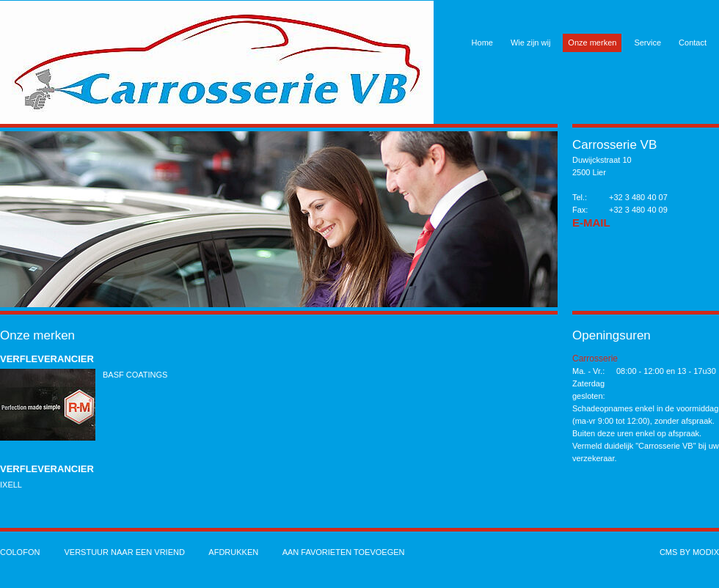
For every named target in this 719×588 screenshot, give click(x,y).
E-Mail (591, 223)
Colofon (20, 552)
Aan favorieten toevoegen (344, 552)
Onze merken (592, 43)
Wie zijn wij (530, 43)
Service (647, 43)
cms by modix (689, 552)
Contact (693, 43)
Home (482, 43)
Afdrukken (233, 552)
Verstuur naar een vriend (124, 552)
